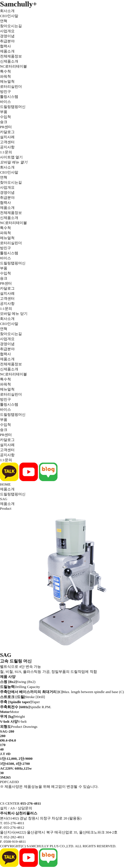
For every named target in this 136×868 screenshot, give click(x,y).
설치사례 (7, 137)
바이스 (5, 102)
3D (17, 782)
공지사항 (7, 147)
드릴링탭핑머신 (13, 107)
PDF (3, 782)
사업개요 (7, 31)
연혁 (4, 21)
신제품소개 (9, 61)
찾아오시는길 (11, 26)
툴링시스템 (9, 97)
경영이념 (7, 36)
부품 (4, 112)
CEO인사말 (9, 16)
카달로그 (7, 132)
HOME (5, 484)
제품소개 (7, 51)
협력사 (5, 46)
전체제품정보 (11, 56)
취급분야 (7, 41)
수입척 (5, 117)
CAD (11, 782)
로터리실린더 (11, 86)
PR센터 (6, 127)
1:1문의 (6, 152)
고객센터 (7, 142)
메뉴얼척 (7, 81)
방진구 (5, 92)
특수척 (5, 71)
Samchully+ (19, 4)
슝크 (4, 122)
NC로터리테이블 (13, 66)
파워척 (5, 76)
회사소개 (7, 11)
